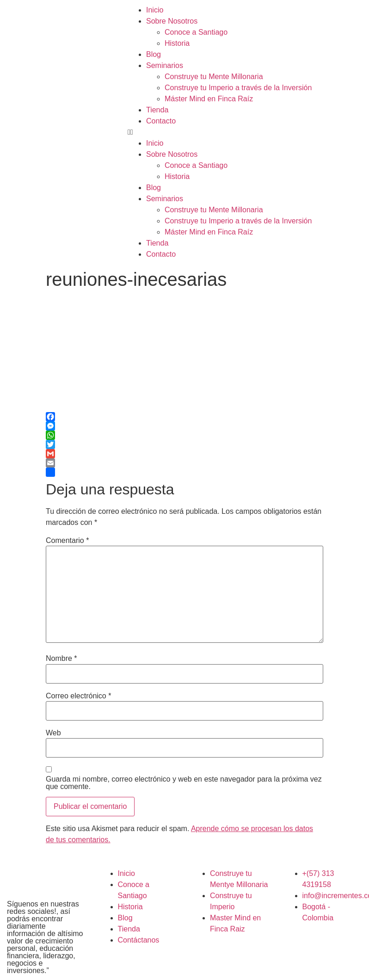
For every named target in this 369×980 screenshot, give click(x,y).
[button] (246, 132)
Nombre (61, 659)
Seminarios (165, 65)
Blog (154, 54)
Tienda (157, 110)
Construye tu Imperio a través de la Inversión (238, 88)
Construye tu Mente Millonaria (214, 77)
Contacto (161, 121)
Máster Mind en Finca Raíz (209, 99)
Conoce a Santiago (196, 32)
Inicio (155, 10)
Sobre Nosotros (172, 21)
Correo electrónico (78, 696)
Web (53, 733)
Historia (177, 43)
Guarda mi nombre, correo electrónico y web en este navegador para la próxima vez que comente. (184, 783)
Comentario (67, 541)
